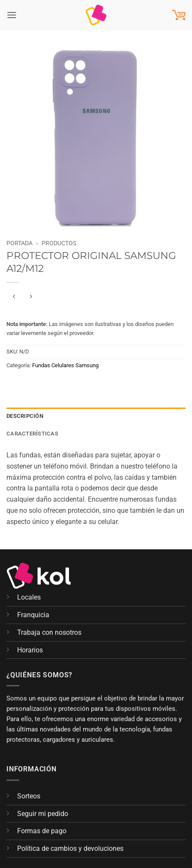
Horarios (30, 650)
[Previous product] (31, 297)
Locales (29, 597)
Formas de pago (42, 831)
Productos (59, 243)
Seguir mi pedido (43, 814)
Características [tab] (32, 434)
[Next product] (14, 297)
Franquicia (33, 615)
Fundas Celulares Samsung (65, 365)
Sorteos (29, 796)
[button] (12, 15)
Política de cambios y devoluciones (70, 848)
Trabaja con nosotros (49, 632)
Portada (19, 243)
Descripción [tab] (25, 416)
